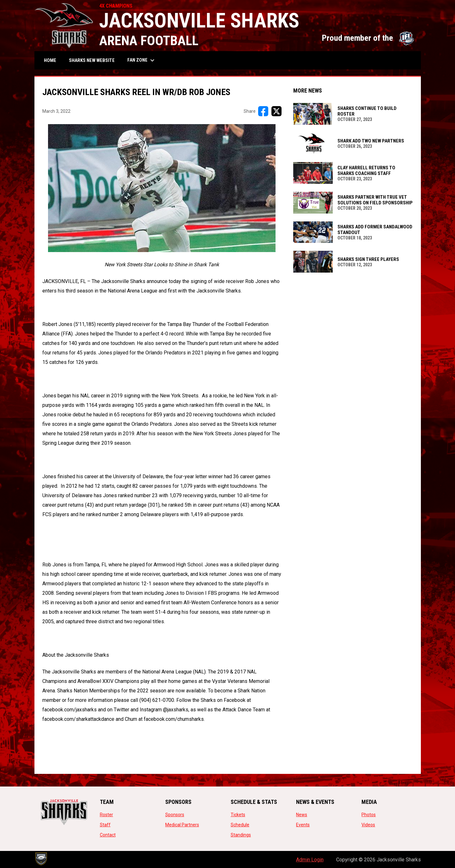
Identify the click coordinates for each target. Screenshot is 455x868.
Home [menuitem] (50, 60)
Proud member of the (368, 38)
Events (303, 825)
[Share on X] (276, 111)
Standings (241, 835)
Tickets (238, 815)
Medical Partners (182, 825)
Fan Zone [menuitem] (142, 60)
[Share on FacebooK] (263, 111)
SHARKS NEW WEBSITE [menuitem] (94, 60)
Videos (368, 825)
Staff (105, 825)
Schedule (240, 825)
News (302, 815)
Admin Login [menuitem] (310, 860)
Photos (369, 815)
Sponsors (175, 815)
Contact (108, 835)
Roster (106, 815)
